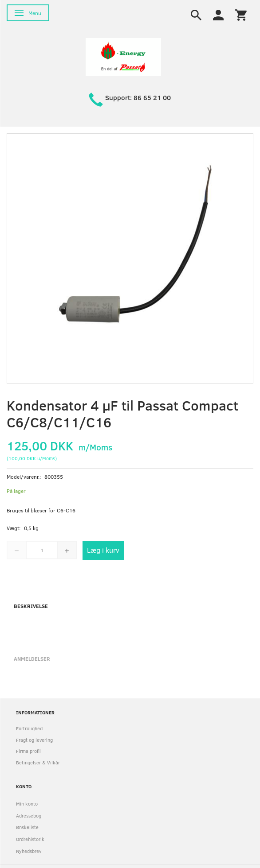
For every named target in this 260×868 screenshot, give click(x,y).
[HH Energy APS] (123, 56)
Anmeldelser (32, 659)
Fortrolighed (29, 728)
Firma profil (28, 751)
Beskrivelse (31, 606)
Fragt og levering (34, 740)
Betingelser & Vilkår (38, 762)
